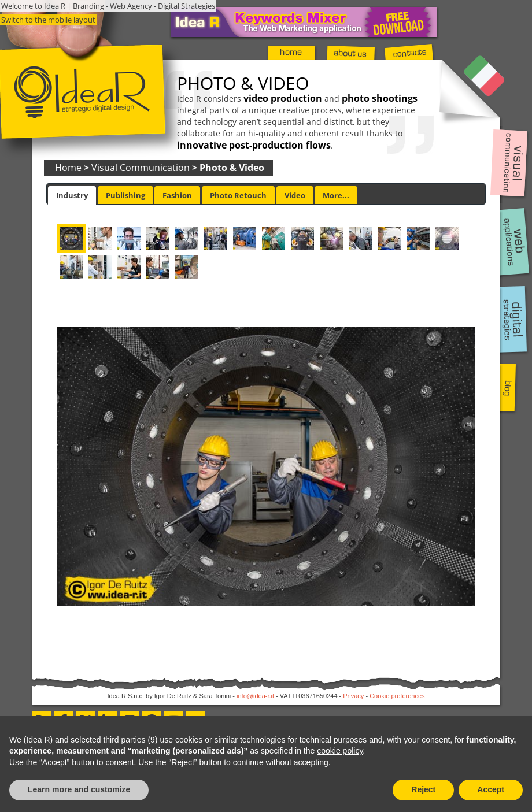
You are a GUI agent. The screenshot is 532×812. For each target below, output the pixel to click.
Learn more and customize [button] (79, 789)
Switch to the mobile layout (48, 20)
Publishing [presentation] (125, 195)
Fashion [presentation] (177, 195)
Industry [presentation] (72, 195)
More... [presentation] (336, 195)
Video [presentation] (295, 195)
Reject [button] (423, 789)
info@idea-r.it (255, 696)
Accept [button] (491, 789)
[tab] (72, 195)
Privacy (353, 696)
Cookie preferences (397, 696)
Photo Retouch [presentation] (238, 195)
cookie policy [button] (340, 751)
